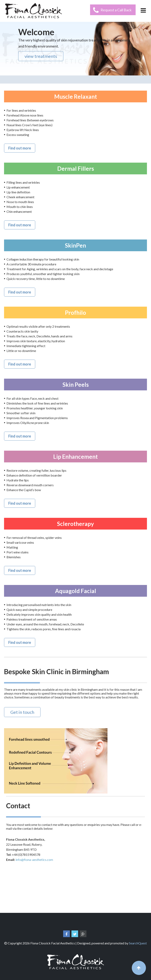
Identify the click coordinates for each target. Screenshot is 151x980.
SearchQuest (138, 943)
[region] (75, 49)
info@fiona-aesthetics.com (34, 860)
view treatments (41, 56)
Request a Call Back (116, 10)
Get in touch (22, 712)
